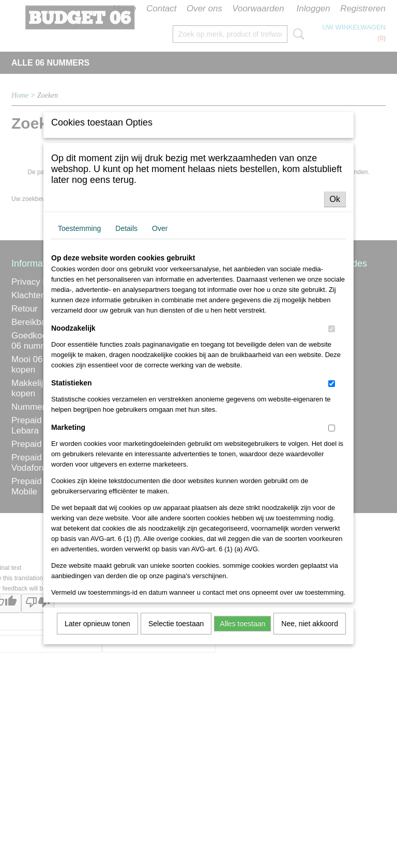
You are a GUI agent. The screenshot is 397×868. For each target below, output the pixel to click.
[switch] (332, 412)
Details (126, 311)
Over (160, 311)
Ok (335, 282)
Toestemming (79, 311)
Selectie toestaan (176, 706)
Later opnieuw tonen (97, 706)
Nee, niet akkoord (310, 706)
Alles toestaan (242, 706)
